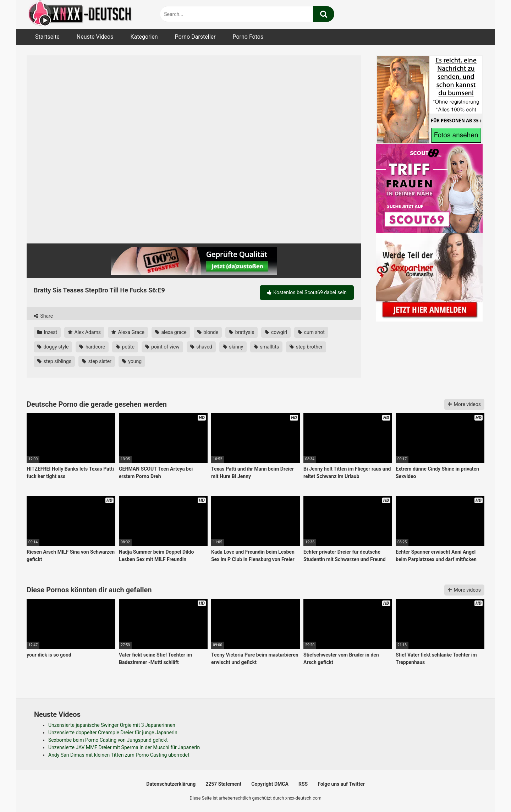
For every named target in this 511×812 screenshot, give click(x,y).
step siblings (54, 361)
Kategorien (144, 37)
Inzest (47, 332)
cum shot (311, 332)
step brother (306, 347)
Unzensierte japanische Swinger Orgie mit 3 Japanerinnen (112, 725)
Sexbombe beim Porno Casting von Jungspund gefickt (108, 740)
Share (43, 316)
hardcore (92, 347)
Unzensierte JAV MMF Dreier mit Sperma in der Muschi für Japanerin (124, 747)
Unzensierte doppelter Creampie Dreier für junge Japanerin (113, 733)
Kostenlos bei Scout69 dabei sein (307, 292)
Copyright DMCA (270, 784)
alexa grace (171, 332)
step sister (97, 361)
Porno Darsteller (195, 37)
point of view (162, 347)
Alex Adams (84, 332)
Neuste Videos (95, 37)
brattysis (241, 332)
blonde (208, 332)
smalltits (266, 347)
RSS (303, 784)
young (132, 361)
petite (125, 347)
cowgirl (276, 332)
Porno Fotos (248, 37)
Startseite (47, 37)
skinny (233, 347)
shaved (201, 347)
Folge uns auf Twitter (341, 784)
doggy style (53, 347)
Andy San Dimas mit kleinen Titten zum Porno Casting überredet (119, 755)
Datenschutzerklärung (171, 784)
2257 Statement (223, 784)
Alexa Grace (128, 332)
